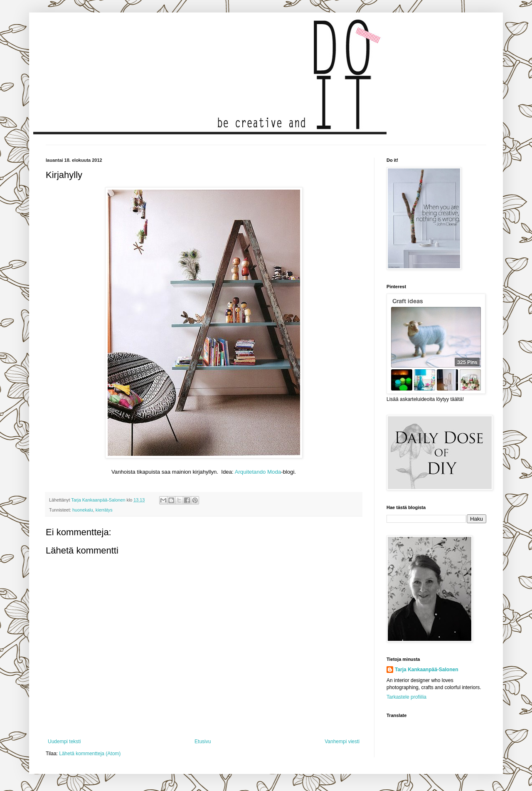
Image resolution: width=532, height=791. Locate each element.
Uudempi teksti (64, 742)
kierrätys (104, 510)
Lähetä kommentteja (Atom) (90, 754)
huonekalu (83, 510)
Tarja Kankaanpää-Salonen (427, 670)
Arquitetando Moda (258, 472)
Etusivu (203, 742)
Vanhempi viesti (342, 742)
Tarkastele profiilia (406, 697)
